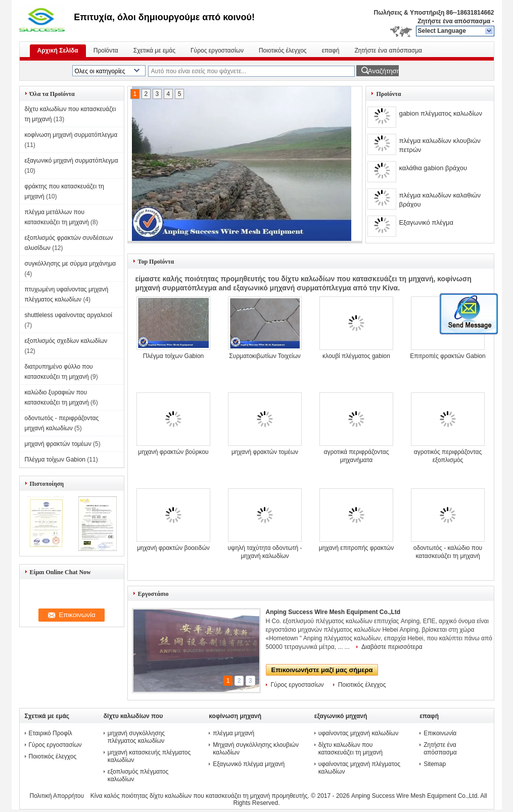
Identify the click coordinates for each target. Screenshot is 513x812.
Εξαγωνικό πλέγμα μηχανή (249, 764)
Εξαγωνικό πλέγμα (426, 222)
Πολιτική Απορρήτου (57, 796)
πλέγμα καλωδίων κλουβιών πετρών (439, 145)
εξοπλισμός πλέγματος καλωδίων (138, 775)
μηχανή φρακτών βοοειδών (173, 548)
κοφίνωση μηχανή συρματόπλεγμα (71, 135)
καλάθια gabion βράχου (433, 168)
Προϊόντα (106, 50)
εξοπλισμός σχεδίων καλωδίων (66, 341)
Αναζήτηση (383, 71)
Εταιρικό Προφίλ (51, 733)
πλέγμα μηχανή (234, 733)
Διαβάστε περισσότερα (392, 647)
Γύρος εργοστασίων (217, 50)
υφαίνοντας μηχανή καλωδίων (358, 733)
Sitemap (435, 764)
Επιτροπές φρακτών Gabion (448, 356)
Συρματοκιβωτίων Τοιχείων (265, 356)
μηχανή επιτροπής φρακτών (356, 548)
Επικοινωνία (440, 733)
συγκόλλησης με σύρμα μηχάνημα (71, 264)
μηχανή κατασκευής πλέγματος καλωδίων (149, 756)
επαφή (331, 50)
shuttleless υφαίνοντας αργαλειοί (68, 315)
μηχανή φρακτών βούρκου (173, 452)
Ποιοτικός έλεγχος (283, 50)
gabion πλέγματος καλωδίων (440, 113)
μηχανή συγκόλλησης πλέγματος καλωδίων (136, 737)
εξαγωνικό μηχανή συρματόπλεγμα (72, 161)
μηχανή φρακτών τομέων (58, 444)
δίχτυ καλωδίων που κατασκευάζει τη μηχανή (351, 749)
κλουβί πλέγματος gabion (356, 356)
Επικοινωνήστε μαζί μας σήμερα (322, 670)
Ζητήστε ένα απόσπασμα (454, 21)
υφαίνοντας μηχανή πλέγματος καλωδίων (359, 768)
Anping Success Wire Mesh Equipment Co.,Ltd (333, 612)
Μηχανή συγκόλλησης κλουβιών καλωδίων (256, 749)
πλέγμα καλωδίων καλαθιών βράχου (440, 200)
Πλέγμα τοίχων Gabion (55, 460)
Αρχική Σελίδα (58, 50)
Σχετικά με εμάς (154, 50)
